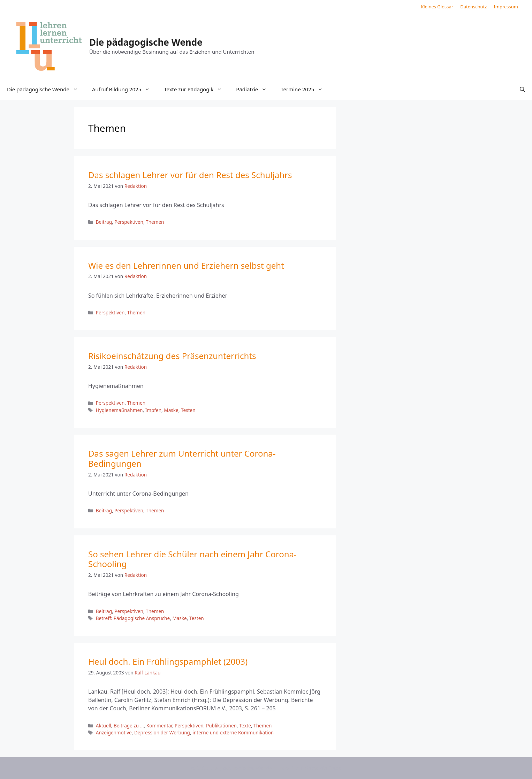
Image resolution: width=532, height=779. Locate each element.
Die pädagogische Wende (146, 42)
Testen (188, 410)
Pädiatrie (255, 89)
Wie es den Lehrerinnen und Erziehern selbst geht (186, 265)
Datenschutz (473, 7)
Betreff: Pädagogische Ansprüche (133, 618)
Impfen (153, 410)
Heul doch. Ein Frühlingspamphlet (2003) (168, 661)
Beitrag (104, 222)
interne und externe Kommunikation (233, 732)
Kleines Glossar (437, 7)
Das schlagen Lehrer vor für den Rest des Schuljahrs (190, 175)
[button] (522, 89)
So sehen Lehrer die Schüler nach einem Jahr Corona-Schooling (192, 559)
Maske (171, 410)
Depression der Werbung (162, 732)
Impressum (506, 7)
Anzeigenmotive (114, 732)
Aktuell (104, 725)
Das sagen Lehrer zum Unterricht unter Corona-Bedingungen (182, 458)
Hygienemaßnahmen (119, 410)
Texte (245, 725)
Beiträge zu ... (129, 725)
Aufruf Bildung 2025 (124, 89)
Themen (155, 222)
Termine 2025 (305, 89)
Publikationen (221, 725)
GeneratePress (323, 768)
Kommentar (159, 725)
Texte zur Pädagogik (196, 89)
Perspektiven (129, 222)
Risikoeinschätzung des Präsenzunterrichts (172, 356)
